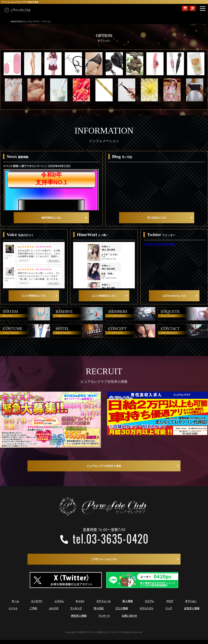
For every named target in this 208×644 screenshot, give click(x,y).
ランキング (76, 614)
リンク (169, 614)
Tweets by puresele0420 (159, 247)
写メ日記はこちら (157, 220)
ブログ (170, 607)
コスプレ (149, 607)
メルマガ (54, 614)
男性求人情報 (79, 621)
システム (59, 607)
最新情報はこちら (51, 220)
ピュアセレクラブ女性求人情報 (104, 471)
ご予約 (33, 614)
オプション (191, 607)
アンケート (104, 621)
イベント (13, 614)
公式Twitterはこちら (174, 301)
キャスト (80, 607)
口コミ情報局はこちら (34, 301)
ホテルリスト (147, 614)
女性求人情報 (192, 614)
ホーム (15, 607)
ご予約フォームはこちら (104, 564)
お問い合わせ (129, 621)
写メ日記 (99, 614)
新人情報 (128, 607)
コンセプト (37, 607)
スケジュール (104, 607)
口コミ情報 (122, 614)
